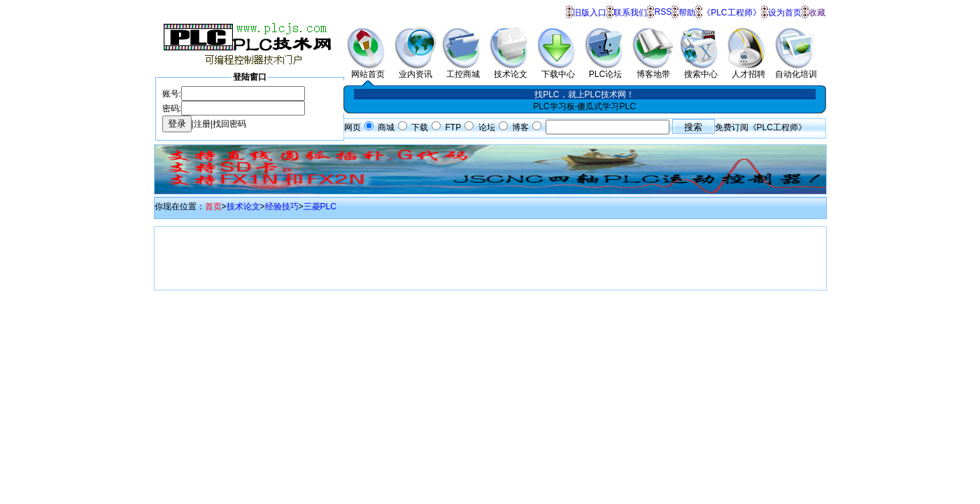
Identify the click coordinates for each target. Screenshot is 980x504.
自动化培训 (796, 70)
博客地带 (653, 70)
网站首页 (368, 70)
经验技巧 (282, 206)
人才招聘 (748, 70)
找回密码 (229, 124)
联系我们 (630, 13)
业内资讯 (416, 70)
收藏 (817, 13)
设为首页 (785, 13)
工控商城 (463, 70)
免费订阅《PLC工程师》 (761, 127)
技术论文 (511, 70)
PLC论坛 (606, 70)
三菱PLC (320, 206)
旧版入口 (590, 13)
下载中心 (558, 70)
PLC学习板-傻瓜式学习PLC (584, 106)
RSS (663, 12)
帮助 (687, 13)
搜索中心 (701, 70)
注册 (202, 124)
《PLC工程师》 (731, 13)
